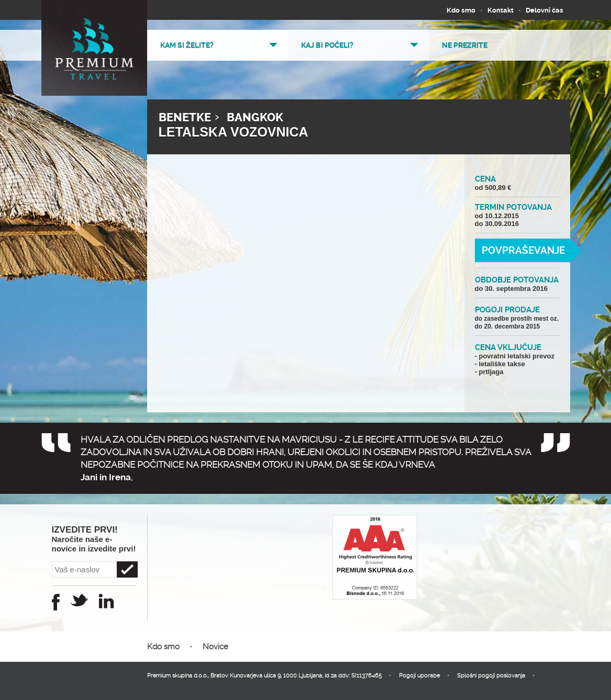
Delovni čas (545, 10)
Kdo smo (461, 10)
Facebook (56, 602)
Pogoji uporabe (419, 676)
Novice (215, 647)
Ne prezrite (465, 45)
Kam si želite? (187, 45)
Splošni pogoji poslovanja (491, 676)
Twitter (79, 600)
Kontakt (501, 10)
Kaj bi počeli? (327, 45)
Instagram (106, 601)
